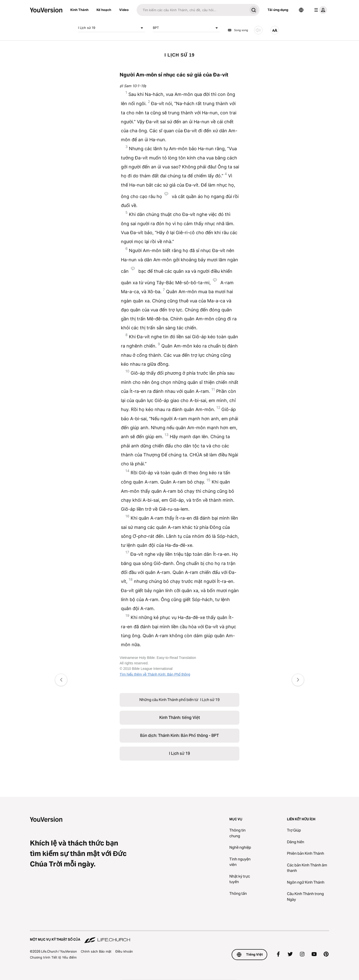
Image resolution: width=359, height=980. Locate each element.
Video (124, 10)
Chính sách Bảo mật (96, 951)
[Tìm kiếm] (192, 10)
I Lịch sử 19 (111, 28)
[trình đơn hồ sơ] (320, 10)
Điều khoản (124, 951)
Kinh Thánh (79, 10)
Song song (238, 30)
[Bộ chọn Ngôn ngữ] (301, 10)
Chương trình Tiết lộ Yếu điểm (53, 957)
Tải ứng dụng (278, 10)
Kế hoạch (104, 10)
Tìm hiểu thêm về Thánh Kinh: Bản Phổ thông (155, 674)
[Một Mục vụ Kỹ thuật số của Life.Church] (179, 937)
